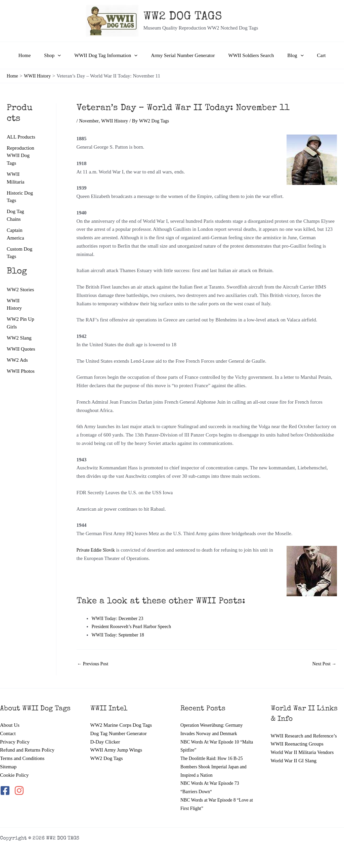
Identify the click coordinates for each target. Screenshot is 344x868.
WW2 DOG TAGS (183, 17)
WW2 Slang (19, 340)
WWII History (117, 121)
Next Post (323, 664)
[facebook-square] (6, 790)
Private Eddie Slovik (97, 550)
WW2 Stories (20, 291)
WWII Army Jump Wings (116, 750)
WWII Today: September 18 (120, 635)
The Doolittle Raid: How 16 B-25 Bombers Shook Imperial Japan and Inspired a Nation (216, 767)
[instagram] (20, 790)
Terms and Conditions (22, 758)
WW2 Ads (17, 362)
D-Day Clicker (105, 742)
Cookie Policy (14, 775)
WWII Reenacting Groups (297, 744)
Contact (8, 733)
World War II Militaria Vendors (302, 752)
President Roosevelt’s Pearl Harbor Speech (135, 626)
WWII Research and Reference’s (304, 736)
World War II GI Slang (294, 761)
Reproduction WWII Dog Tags (20, 156)
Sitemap (8, 767)
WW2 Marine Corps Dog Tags (121, 725)
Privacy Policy (15, 742)
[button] (64, 55)
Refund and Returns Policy (27, 750)
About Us (10, 725)
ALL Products (21, 137)
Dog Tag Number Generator (119, 733)
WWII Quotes (21, 351)
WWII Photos (21, 373)
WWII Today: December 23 (120, 618)
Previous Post (94, 664)
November (90, 121)
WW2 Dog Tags (107, 758)
